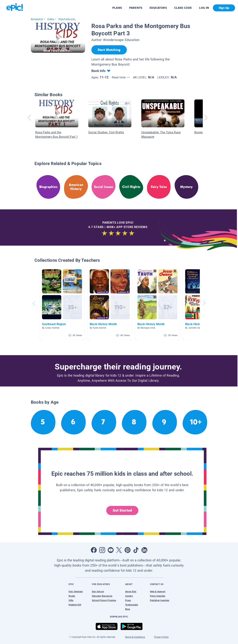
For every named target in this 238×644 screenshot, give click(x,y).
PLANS (117, 8)
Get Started (122, 510)
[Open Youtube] (111, 550)
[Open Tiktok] (136, 550)
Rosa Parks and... (67, 19)
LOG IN (204, 8)
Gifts (71, 600)
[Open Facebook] (94, 550)
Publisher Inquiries (160, 600)
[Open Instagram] (102, 550)
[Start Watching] (109, 50)
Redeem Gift (75, 605)
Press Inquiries (158, 596)
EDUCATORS (158, 8)
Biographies (37, 19)
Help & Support (158, 592)
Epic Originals (76, 592)
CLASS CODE (183, 8)
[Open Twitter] (119, 550)
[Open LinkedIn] (144, 550)
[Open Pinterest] (128, 550)
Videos (51, 19)
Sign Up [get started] (224, 8)
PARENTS (136, 8)
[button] (62, 304)
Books (72, 596)
